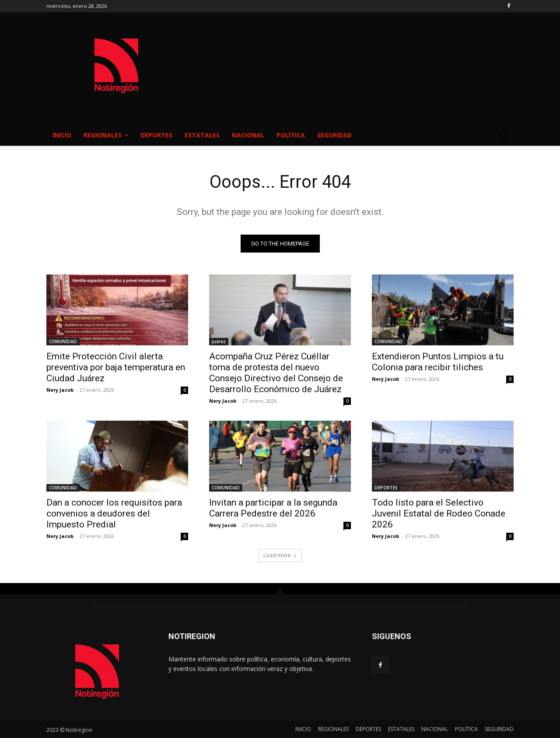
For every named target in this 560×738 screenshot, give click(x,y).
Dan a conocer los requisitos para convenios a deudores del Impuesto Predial (114, 513)
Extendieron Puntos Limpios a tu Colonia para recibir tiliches (438, 362)
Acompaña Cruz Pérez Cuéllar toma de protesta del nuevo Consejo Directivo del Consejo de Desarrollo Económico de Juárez (276, 373)
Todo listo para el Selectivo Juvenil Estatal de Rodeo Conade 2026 (439, 513)
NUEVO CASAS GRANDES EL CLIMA (350, 57)
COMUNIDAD (63, 341)
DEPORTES (386, 488)
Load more (280, 555)
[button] (503, 135)
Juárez (219, 341)
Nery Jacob (60, 390)
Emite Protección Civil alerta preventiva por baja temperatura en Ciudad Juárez (116, 367)
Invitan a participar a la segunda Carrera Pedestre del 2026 (273, 508)
